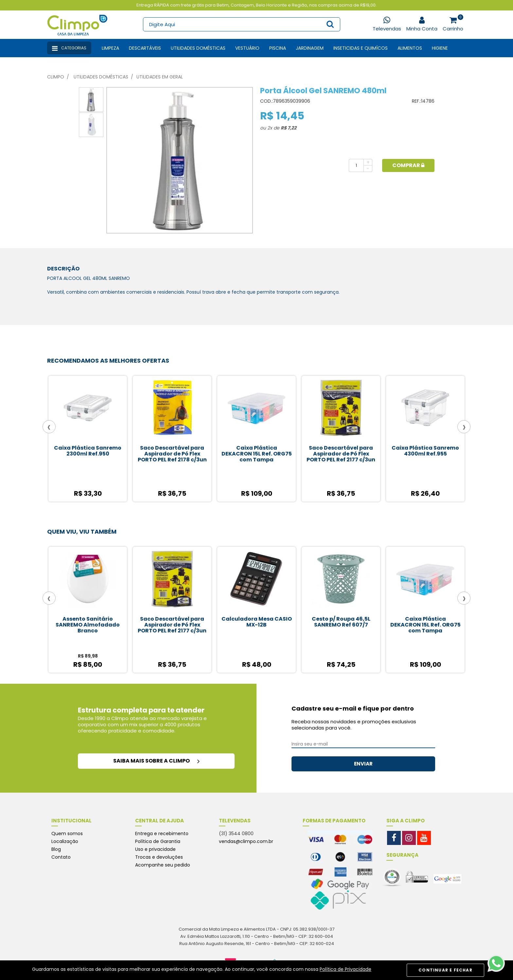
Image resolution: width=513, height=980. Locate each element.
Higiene (440, 48)
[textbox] (241, 24)
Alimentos (410, 48)
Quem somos (67, 834)
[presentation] (49, 427)
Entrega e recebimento (162, 834)
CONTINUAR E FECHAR (445, 970)
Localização (65, 841)
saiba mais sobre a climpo (156, 761)
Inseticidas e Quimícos (361, 48)
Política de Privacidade (345, 969)
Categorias (69, 48)
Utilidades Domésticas (198, 48)
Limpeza (110, 48)
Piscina (278, 48)
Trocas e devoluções (159, 857)
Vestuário (247, 48)
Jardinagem (310, 48)
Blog (56, 849)
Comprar (408, 165)
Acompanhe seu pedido (163, 865)
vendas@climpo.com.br (246, 841)
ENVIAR (363, 764)
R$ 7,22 (289, 128)
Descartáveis (145, 48)
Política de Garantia (158, 841)
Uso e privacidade (155, 849)
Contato (61, 857)
